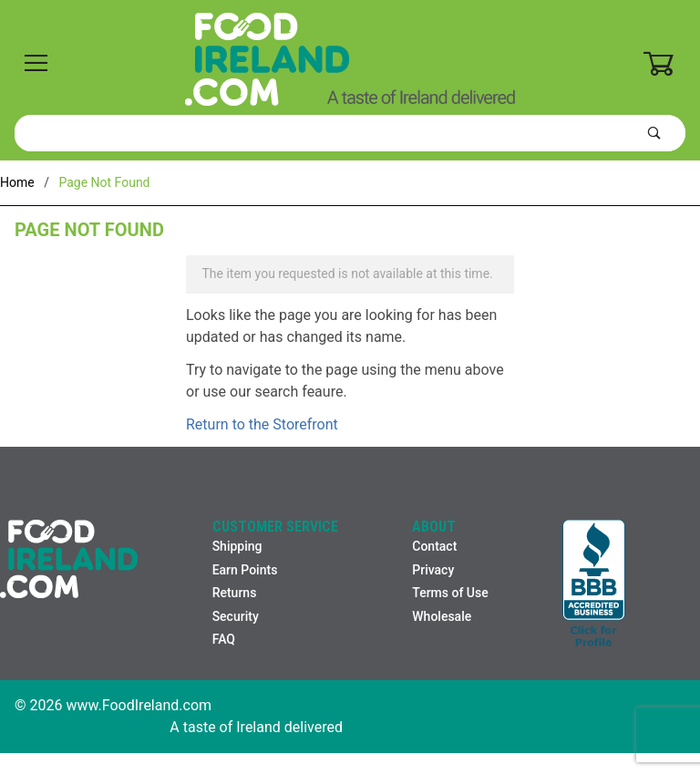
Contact (434, 546)
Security (236, 616)
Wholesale (442, 616)
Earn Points (245, 570)
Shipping (237, 546)
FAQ (224, 639)
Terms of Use (450, 593)
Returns (235, 593)
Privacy (433, 570)
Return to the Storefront (262, 424)
